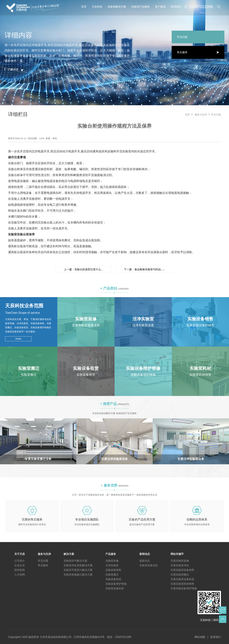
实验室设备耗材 (115, 588)
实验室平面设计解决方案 (78, 570)
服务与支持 (201, 115)
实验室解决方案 (117, 7)
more (18, 339)
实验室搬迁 (112, 575)
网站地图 (200, 637)
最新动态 (145, 561)
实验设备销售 (113, 570)
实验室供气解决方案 (75, 561)
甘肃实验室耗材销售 (182, 584)
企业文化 (20, 565)
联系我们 (176, 7)
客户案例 (160, 7)
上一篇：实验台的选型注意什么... (83, 269)
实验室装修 (112, 561)
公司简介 (20, 561)
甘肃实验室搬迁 (180, 575)
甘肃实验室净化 (180, 565)
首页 (84, 7)
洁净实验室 (112, 565)
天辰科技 (97, 7)
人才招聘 (20, 575)
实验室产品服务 (141, 7)
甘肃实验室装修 (180, 561)
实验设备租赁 (113, 579)
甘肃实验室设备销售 (182, 570)
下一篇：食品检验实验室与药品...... (145, 269)
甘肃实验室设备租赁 (182, 579)
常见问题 (216, 115)
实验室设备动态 (149, 565)
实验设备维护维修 (116, 584)
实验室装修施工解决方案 (78, 575)
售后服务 (43, 565)
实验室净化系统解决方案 (78, 565)
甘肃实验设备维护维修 (184, 588)
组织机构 (20, 570)
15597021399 (201, 7)
